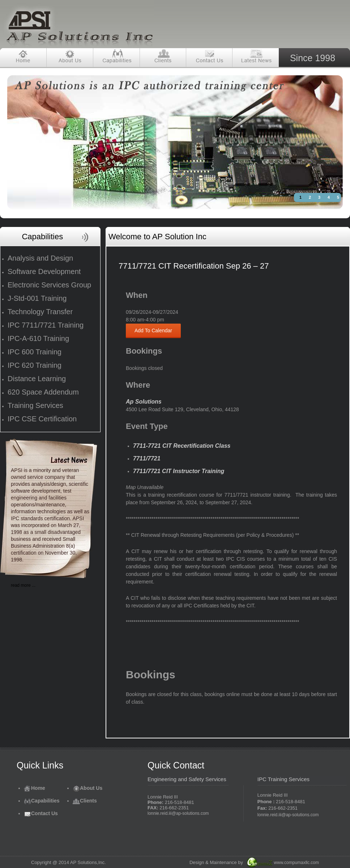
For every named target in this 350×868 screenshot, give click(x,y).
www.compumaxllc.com (296, 863)
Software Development (44, 271)
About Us (87, 788)
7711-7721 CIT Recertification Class (182, 446)
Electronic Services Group (49, 285)
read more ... (23, 585)
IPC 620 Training (35, 365)
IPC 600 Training (35, 352)
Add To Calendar (153, 330)
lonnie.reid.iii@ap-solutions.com (178, 813)
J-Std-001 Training (37, 298)
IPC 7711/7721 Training (46, 325)
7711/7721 (147, 458)
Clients (85, 801)
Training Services (35, 405)
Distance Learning (37, 379)
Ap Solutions (144, 402)
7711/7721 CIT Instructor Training (179, 471)
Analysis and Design (40, 258)
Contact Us (41, 813)
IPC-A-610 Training (38, 338)
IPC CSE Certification (42, 419)
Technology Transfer (40, 312)
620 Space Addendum (43, 392)
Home (35, 788)
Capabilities (42, 801)
